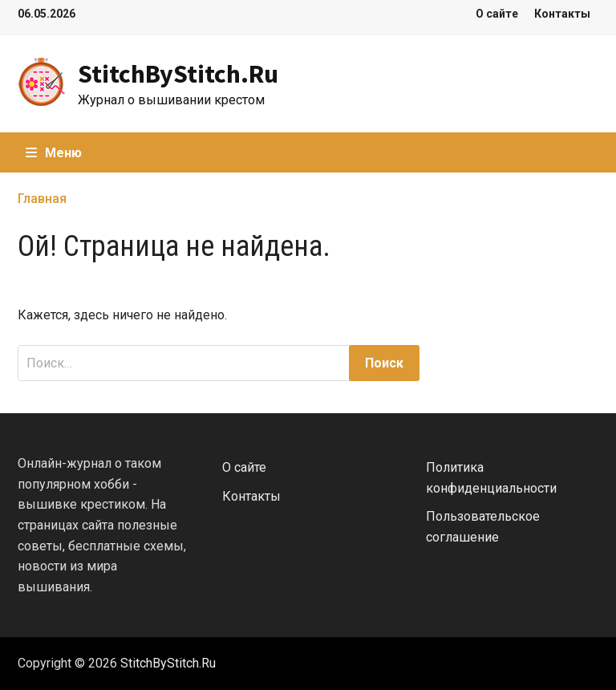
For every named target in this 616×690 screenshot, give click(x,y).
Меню (54, 153)
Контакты (562, 14)
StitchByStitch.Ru (178, 74)
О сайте (497, 14)
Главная (42, 199)
